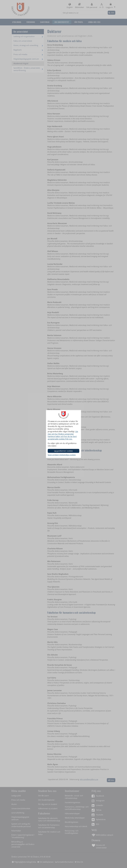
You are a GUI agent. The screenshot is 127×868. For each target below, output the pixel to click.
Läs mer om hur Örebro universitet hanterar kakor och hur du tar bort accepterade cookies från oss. (63, 435)
